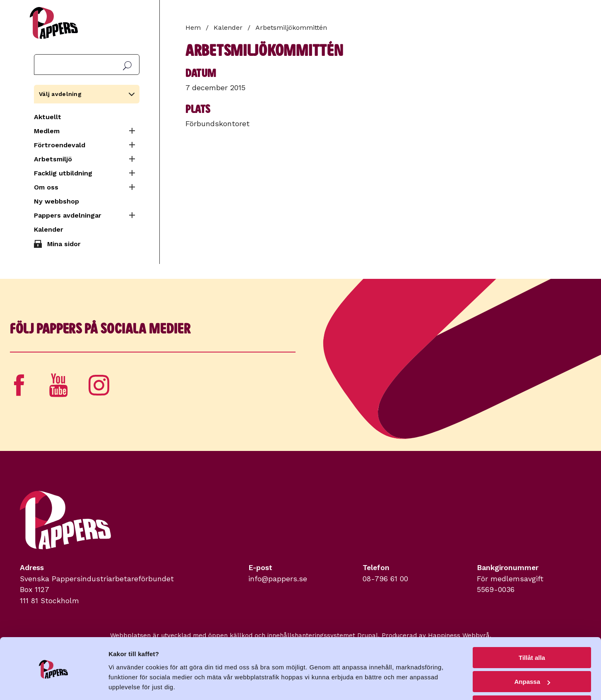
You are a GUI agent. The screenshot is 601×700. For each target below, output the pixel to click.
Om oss (46, 187)
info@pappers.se (278, 579)
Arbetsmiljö (53, 159)
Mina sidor (64, 244)
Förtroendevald (60, 145)
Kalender (49, 229)
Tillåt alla (532, 631)
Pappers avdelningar (68, 215)
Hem (193, 28)
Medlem (47, 131)
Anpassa (532, 656)
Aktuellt (48, 117)
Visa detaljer (127, 683)
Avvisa (532, 680)
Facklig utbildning (63, 173)
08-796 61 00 (385, 579)
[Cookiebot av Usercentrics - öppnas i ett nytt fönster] (54, 684)
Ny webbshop (56, 201)
